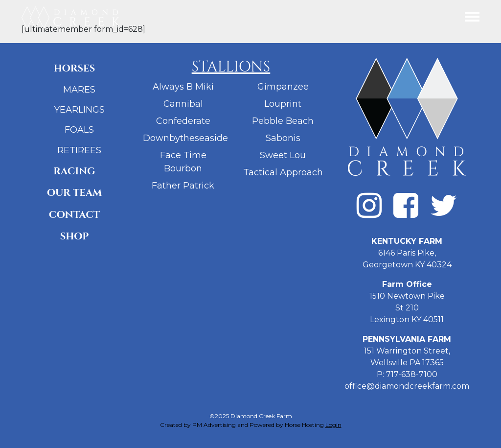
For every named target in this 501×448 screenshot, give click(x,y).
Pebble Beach (283, 121)
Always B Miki (183, 87)
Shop (75, 236)
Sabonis (283, 138)
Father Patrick (183, 186)
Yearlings (80, 110)
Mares (79, 90)
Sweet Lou (283, 155)
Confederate (183, 121)
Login (333, 425)
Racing (74, 171)
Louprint (283, 104)
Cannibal (183, 104)
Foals (79, 130)
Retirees (79, 150)
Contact (74, 215)
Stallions (231, 67)
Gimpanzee (283, 87)
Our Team (75, 193)
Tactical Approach (283, 172)
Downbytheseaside (185, 138)
